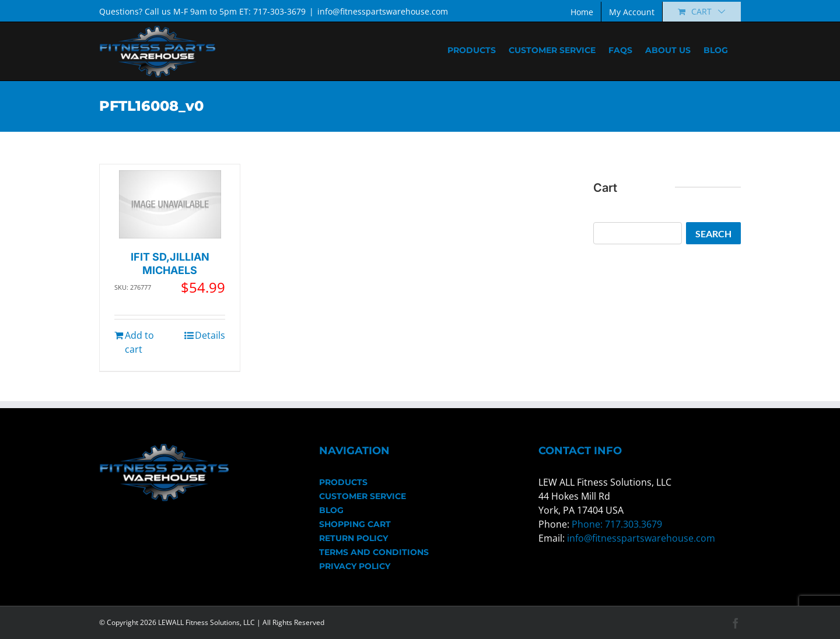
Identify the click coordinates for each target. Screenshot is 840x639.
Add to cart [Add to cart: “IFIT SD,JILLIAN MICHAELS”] (139, 342)
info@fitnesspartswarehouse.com (383, 11)
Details (210, 335)
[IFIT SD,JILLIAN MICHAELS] (170, 204)
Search (713, 234)
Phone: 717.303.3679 (617, 524)
